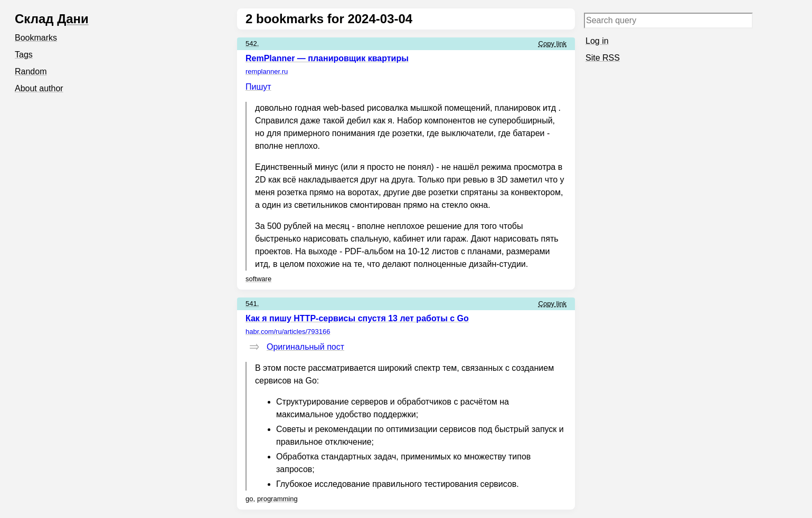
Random (31, 71)
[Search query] (668, 21)
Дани (73, 19)
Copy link (553, 44)
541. (252, 304)
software (258, 279)
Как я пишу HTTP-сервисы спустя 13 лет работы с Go (357, 318)
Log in (597, 41)
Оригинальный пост (305, 347)
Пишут (258, 87)
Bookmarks (36, 38)
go (249, 499)
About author (39, 88)
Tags (24, 55)
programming (277, 499)
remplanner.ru (267, 71)
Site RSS (603, 58)
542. (252, 44)
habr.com (288, 332)
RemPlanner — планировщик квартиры (327, 58)
